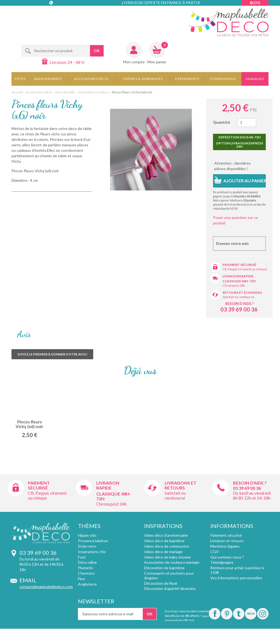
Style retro (87, 546)
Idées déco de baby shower (168, 557)
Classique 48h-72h (239, 281)
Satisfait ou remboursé (239, 297)
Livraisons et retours (180, 485)
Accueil (17, 92)
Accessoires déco (91, 79)
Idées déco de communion (167, 546)
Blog (255, 3)
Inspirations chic (92, 552)
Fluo (81, 579)
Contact (52, 14)
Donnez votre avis (232, 243)
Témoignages (222, 562)
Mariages (255, 79)
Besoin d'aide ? (240, 304)
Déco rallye (87, 562)
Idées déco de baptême (164, 541)
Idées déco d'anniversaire (166, 535)
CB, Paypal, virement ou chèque (245, 269)
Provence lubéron (93, 541)
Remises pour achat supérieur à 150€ (237, 570)
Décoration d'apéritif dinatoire (170, 588)
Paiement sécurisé (239, 265)
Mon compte (134, 62)
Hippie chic (87, 535)
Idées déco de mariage (163, 552)
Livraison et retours (227, 541)
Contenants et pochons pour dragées (169, 575)
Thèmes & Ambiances (143, 79)
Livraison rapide (238, 276)
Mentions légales (225, 546)
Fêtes (20, 79)
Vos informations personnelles (236, 578)
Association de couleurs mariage (172, 562)
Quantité (221, 122)
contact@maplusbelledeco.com (46, 587)
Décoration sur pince (93, 92)
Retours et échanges (242, 293)
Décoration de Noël (161, 583)
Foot (82, 557)
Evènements (187, 79)
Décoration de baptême (164, 568)
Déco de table (65, 92)
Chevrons (86, 573)
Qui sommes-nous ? (227, 557)
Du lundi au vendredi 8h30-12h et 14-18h (252, 495)
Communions (223, 79)
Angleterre (87, 584)
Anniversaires (48, 79)
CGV (215, 552)
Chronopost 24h (234, 285)
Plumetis (85, 568)
